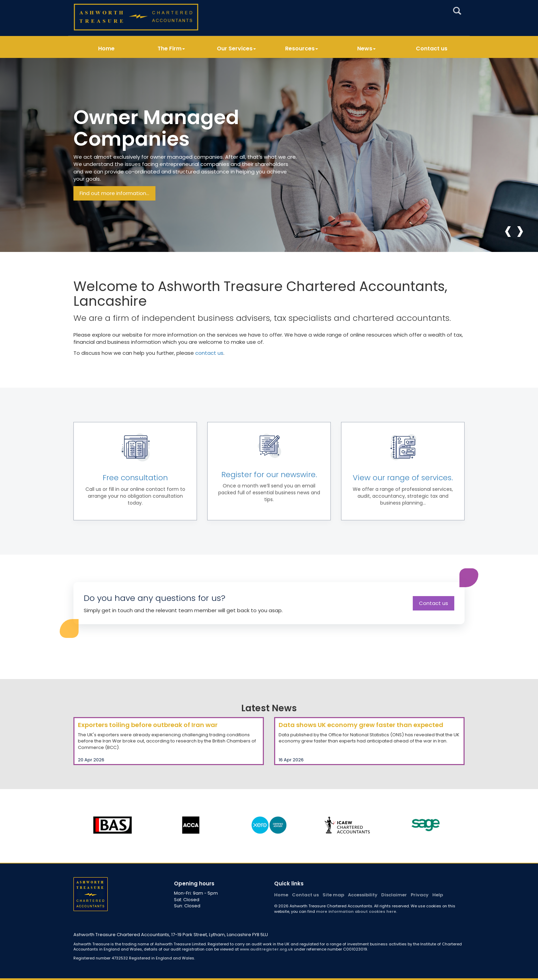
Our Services (236, 49)
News (366, 49)
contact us (209, 353)
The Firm (171, 49)
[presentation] (508, 230)
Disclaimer (394, 895)
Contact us (432, 49)
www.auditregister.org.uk (266, 949)
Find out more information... (114, 193)
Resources (302, 49)
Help (438, 895)
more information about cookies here (356, 911)
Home (106, 49)
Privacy (420, 895)
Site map (333, 895)
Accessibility (363, 895)
